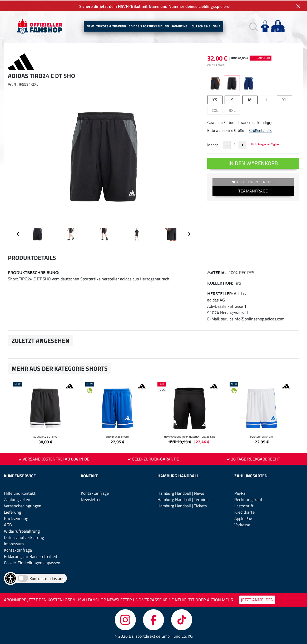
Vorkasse (242, 524)
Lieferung (13, 512)
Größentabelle (261, 130)
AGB (8, 524)
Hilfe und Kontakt (20, 493)
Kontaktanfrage (18, 549)
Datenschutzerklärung (24, 537)
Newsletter (91, 499)
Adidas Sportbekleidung (149, 26)
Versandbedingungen (23, 505)
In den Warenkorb (253, 163)
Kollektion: (220, 283)
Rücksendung (16, 518)
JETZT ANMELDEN (257, 599)
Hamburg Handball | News (181, 493)
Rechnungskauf (248, 499)
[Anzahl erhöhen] (242, 145)
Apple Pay (243, 518)
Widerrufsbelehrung (22, 531)
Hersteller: (220, 293)
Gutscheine (201, 26)
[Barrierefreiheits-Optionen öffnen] (11, 578)
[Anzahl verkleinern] (227, 145)
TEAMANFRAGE (253, 190)
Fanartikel (180, 26)
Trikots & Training (111, 26)
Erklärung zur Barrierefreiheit (31, 556)
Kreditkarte (244, 512)
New (90, 26)
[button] (253, 26)
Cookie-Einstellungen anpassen (32, 562)
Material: (217, 272)
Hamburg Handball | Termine (183, 499)
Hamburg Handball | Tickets (182, 505)
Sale (217, 26)
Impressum (14, 543)
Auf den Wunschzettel (253, 182)
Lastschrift (244, 505)
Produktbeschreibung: (33, 272)
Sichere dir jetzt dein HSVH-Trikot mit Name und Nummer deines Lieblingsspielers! (153, 6)
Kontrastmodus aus (47, 578)
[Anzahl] (235, 145)
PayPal (240, 493)
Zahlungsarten (17, 499)
